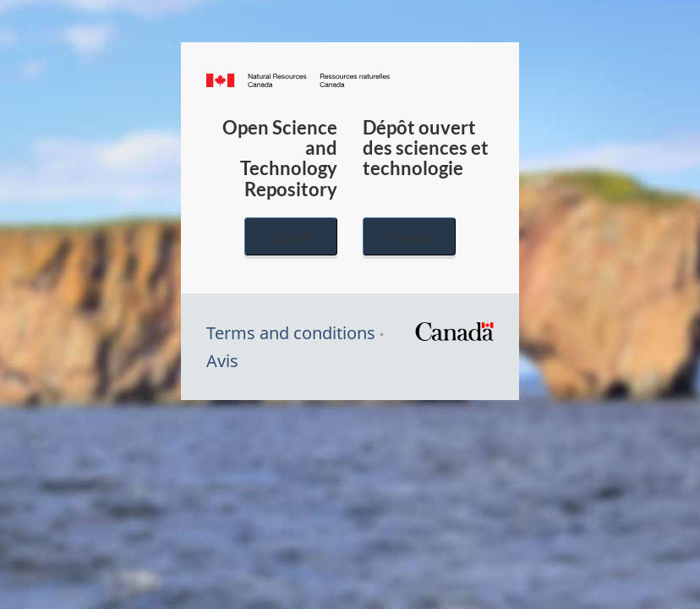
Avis (222, 361)
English (291, 236)
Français (409, 236)
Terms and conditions (291, 333)
